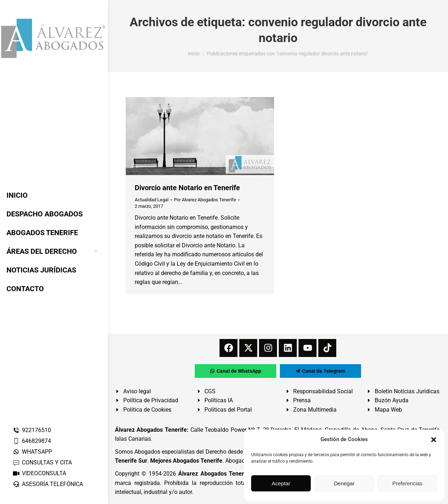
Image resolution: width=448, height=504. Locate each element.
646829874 (32, 441)
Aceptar (281, 483)
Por (205, 200)
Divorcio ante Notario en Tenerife (187, 188)
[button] (434, 440)
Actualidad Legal (152, 200)
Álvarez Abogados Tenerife (214, 474)
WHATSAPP (32, 452)
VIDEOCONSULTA (39, 473)
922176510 (32, 430)
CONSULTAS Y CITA (42, 462)
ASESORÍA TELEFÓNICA (48, 484)
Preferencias (407, 483)
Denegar (344, 483)
